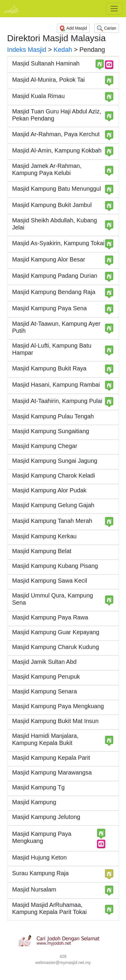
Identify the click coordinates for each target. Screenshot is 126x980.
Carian (107, 28)
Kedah (63, 50)
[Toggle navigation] (114, 9)
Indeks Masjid (27, 50)
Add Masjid (73, 28)
